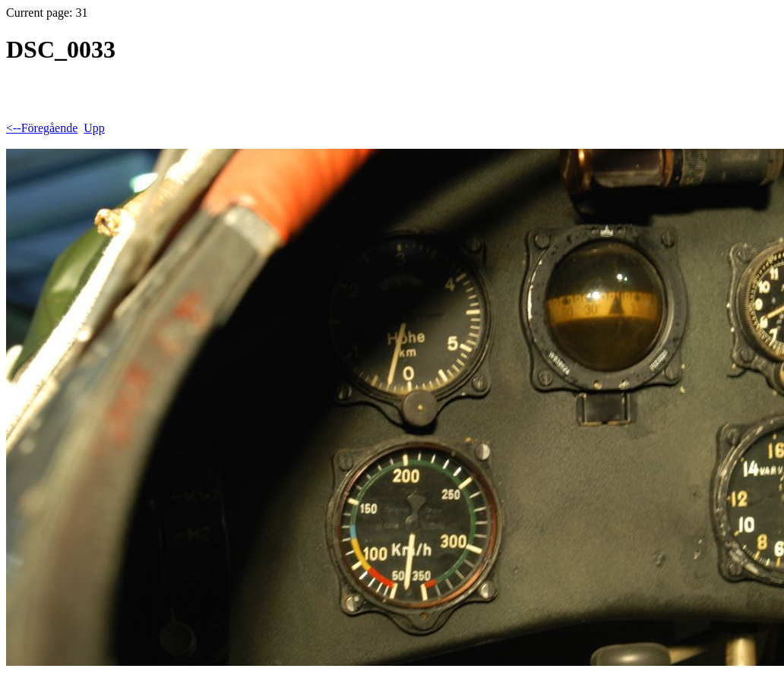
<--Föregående (42, 128)
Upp (94, 128)
